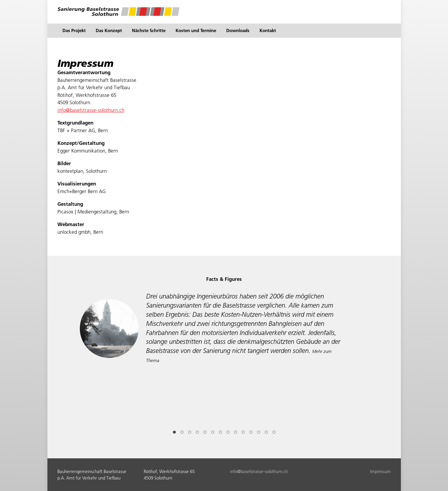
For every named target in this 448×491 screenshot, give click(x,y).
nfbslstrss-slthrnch (91, 110)
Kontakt (268, 30)
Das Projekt (74, 30)
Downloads (238, 30)
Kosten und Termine (196, 30)
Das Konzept (109, 30)
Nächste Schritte (149, 30)
